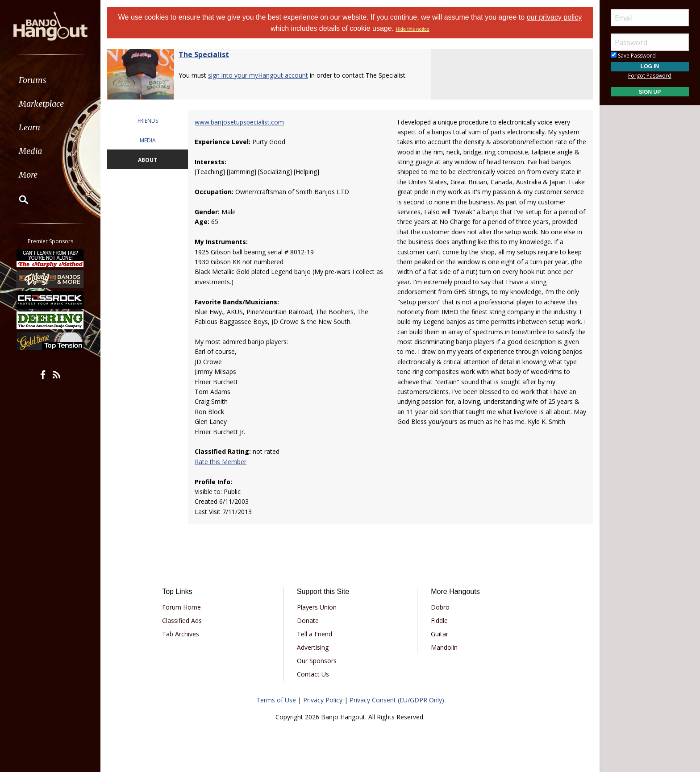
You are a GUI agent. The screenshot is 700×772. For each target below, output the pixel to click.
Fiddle (439, 621)
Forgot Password (650, 76)
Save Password (633, 56)
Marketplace (41, 104)
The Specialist (204, 54)
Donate (308, 621)
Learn (29, 127)
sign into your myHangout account (258, 75)
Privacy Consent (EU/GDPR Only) (397, 700)
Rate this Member (221, 462)
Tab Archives (181, 634)
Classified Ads (182, 621)
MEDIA (148, 140)
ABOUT (148, 160)
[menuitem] (50, 80)
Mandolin (444, 647)
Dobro (440, 607)
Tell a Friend (315, 634)
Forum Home (181, 607)
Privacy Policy (323, 700)
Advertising (313, 647)
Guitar (440, 634)
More (28, 175)
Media (30, 151)
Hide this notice (412, 29)
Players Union (317, 607)
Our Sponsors (317, 661)
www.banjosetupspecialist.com (239, 122)
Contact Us (313, 674)
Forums (33, 80)
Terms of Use (276, 700)
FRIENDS (148, 121)
